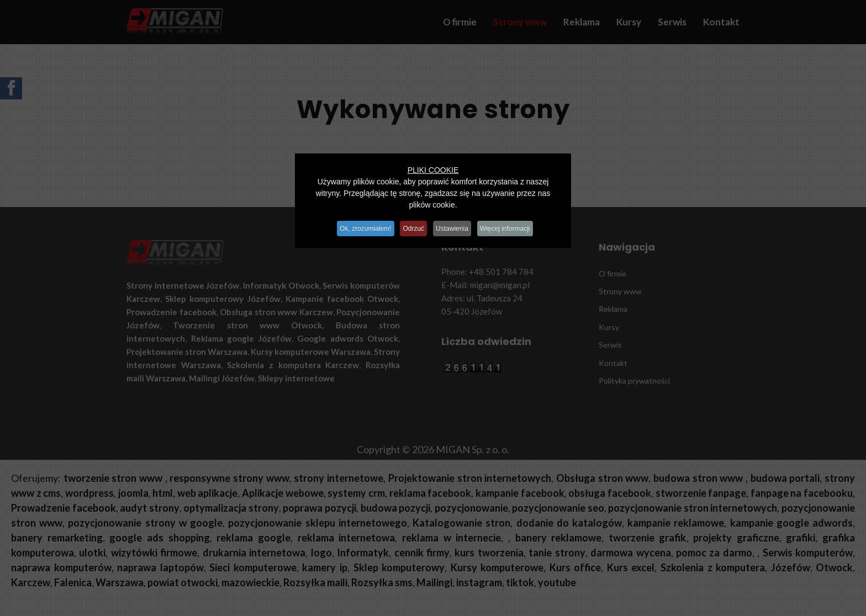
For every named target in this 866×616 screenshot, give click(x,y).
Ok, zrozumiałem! (359, 226)
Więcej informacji (513, 226)
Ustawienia (455, 226)
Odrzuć (412, 226)
